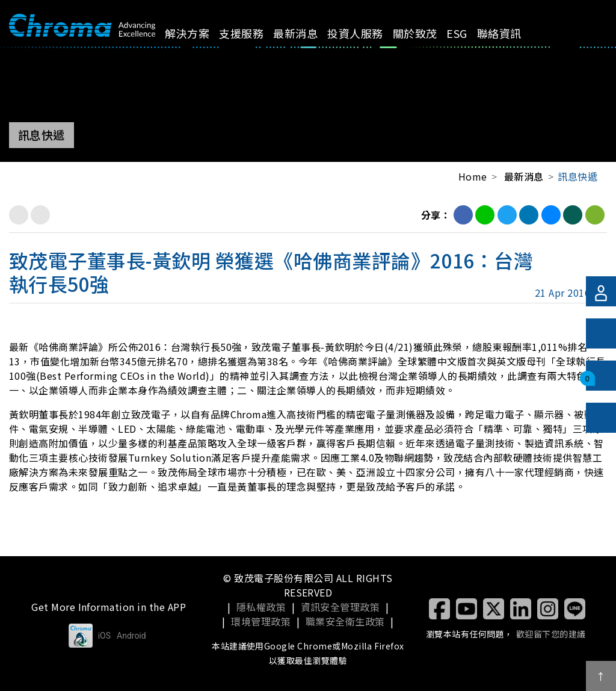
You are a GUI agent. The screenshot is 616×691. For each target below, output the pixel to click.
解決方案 (195, 41)
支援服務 (242, 41)
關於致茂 (389, 41)
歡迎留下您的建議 (551, 634)
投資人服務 (339, 41)
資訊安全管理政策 (340, 607)
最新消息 (287, 41)
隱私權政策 (261, 607)
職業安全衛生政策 (345, 621)
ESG (428, 33)
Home (473, 176)
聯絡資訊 (465, 41)
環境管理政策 (261, 621)
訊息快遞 (577, 176)
